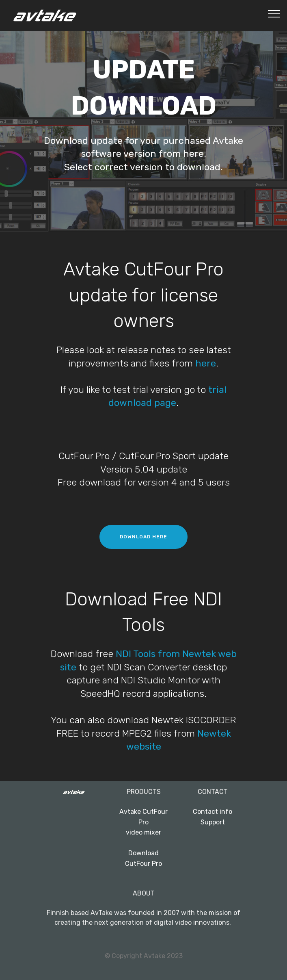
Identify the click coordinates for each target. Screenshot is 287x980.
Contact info (213, 812)
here (206, 363)
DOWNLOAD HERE (143, 537)
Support (213, 822)
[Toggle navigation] (274, 13)
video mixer (143, 832)
